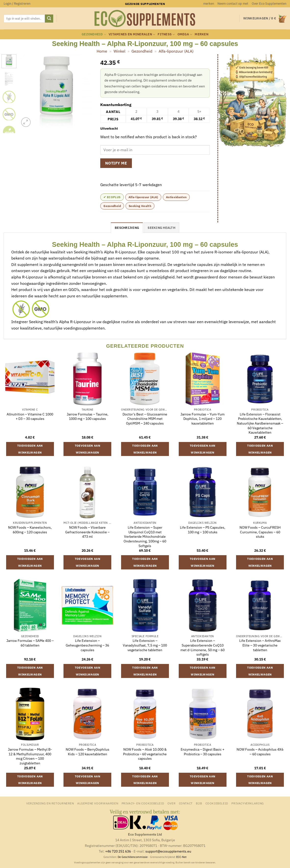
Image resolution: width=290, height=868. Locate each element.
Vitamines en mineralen (132, 34)
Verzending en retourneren (50, 803)
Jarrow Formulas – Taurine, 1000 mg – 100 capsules (88, 417)
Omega (185, 34)
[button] (17, 4)
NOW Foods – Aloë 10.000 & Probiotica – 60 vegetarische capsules (145, 754)
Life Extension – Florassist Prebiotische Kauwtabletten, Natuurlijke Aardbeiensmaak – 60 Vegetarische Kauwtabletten (260, 423)
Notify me (116, 163)
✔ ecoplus (112, 197)
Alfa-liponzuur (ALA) (176, 51)
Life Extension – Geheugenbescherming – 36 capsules (87, 645)
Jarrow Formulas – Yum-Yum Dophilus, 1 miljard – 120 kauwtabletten (202, 419)
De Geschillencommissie (133, 857)
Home (102, 51)
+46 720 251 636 (118, 851)
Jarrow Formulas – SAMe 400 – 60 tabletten (30, 643)
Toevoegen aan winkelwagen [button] (30, 449)
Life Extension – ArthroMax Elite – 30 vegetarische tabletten (260, 645)
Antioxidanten (176, 197)
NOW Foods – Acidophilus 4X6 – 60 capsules (260, 752)
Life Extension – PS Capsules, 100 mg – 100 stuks (203, 530)
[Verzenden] (49, 19)
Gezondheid (94, 34)
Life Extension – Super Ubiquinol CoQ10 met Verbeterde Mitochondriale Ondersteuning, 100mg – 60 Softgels (145, 537)
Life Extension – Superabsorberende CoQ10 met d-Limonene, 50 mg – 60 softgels (202, 648)
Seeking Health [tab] (161, 228)
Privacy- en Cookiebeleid (143, 803)
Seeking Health (140, 206)
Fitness (166, 34)
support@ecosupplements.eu (168, 851)
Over (171, 803)
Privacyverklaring (247, 803)
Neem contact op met (233, 4)
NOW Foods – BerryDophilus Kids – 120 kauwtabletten (88, 752)
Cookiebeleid (217, 803)
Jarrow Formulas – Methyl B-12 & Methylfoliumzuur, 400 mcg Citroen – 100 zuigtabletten (30, 756)
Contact (186, 803)
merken (209, 4)
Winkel (119, 51)
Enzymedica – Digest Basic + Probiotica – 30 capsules (202, 752)
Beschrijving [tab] (127, 228)
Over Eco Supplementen (269, 4)
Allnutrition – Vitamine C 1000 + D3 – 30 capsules (30, 417)
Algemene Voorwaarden (98, 803)
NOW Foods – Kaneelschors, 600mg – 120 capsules (30, 530)
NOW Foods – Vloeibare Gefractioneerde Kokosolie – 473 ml (87, 532)
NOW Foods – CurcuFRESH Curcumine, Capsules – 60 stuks (260, 532)
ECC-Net (181, 857)
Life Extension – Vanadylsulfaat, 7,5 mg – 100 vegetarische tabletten (145, 645)
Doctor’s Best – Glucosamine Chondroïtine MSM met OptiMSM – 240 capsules (145, 419)
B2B (199, 803)
